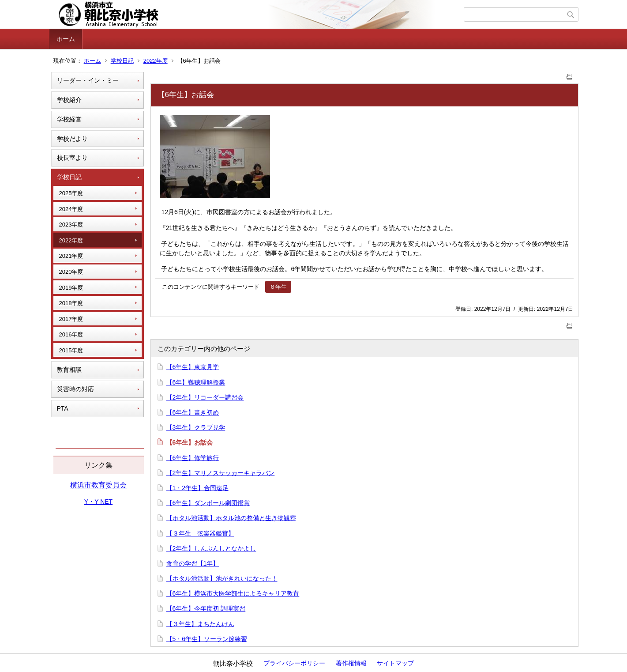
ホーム (66, 39)
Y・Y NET (98, 502)
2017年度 (71, 319)
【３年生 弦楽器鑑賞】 (200, 533)
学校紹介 (69, 100)
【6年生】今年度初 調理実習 (206, 608)
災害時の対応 (75, 389)
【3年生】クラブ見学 (196, 427)
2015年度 (71, 350)
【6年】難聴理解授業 (196, 382)
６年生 (278, 287)
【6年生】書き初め (193, 412)
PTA (63, 408)
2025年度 (71, 193)
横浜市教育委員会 (98, 485)
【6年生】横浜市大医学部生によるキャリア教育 (233, 593)
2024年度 (71, 209)
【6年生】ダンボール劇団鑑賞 (208, 503)
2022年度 (156, 61)
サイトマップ (395, 663)
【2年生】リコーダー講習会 (205, 397)
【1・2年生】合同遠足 (198, 488)
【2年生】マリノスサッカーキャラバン (221, 473)
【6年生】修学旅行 (193, 458)
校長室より (72, 158)
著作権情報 (351, 663)
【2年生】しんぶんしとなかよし (211, 548)
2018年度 (71, 303)
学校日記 (122, 61)
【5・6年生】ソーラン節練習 (207, 639)
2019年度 (71, 288)
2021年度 (71, 256)
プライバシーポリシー (294, 663)
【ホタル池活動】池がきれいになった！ (222, 578)
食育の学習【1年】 (193, 563)
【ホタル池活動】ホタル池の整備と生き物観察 (231, 518)
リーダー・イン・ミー (88, 80)
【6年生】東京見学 (193, 367)
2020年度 (71, 272)
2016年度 (71, 334)
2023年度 (71, 225)
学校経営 (69, 119)
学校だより (72, 139)
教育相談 (69, 370)
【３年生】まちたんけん (200, 624)
